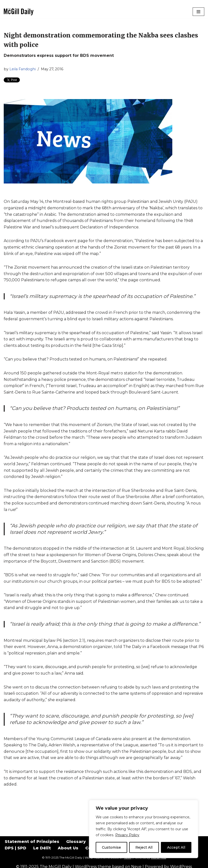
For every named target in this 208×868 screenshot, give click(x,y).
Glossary (76, 842)
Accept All (176, 847)
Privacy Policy (127, 835)
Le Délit (42, 848)
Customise (111, 847)
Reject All (144, 847)
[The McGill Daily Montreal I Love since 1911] (19, 12)
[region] (144, 829)
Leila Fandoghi (23, 69)
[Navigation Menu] (198, 12)
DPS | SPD (15, 848)
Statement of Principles (32, 842)
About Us (68, 848)
